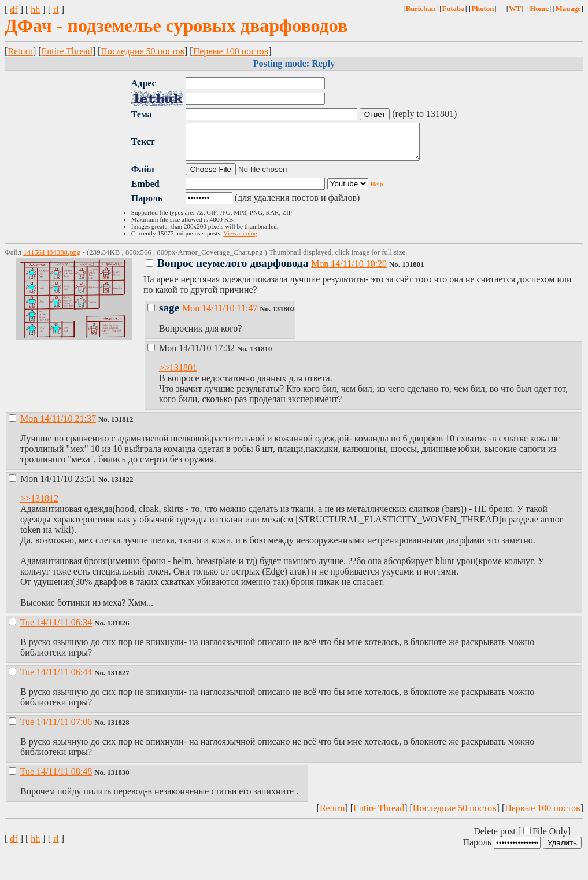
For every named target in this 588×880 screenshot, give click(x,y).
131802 (283, 316)
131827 (118, 680)
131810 (261, 356)
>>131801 (178, 375)
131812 (122, 426)
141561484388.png (52, 259)
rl (56, 10)
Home (539, 9)
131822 (122, 487)
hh (35, 10)
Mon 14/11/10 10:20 (349, 270)
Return (20, 51)
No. (395, 271)
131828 (118, 730)
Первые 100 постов (231, 51)
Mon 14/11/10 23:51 (53, 486)
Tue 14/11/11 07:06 (56, 729)
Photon (482, 9)
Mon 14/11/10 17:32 (192, 355)
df (14, 10)
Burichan (420, 9)
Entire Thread (67, 51)
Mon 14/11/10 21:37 (58, 426)
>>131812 (39, 505)
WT (515, 9)
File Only (550, 838)
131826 (118, 630)
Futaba (453, 9)
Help (377, 191)
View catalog (240, 240)
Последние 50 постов (143, 51)
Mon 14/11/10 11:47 (220, 315)
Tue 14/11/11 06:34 (56, 629)
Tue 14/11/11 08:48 (56, 778)
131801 (413, 271)
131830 (118, 779)
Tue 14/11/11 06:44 (56, 679)
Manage (568, 9)
